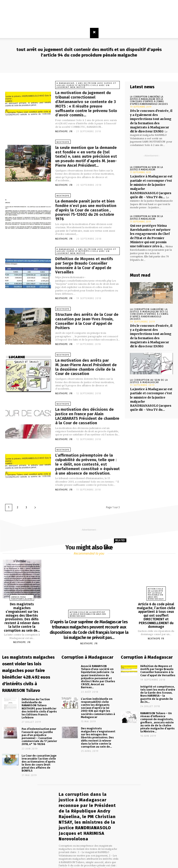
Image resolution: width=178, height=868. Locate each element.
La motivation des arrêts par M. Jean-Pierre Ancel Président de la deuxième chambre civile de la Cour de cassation (88, 354)
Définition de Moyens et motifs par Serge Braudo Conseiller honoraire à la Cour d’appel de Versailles (87, 256)
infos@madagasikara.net (94, 845)
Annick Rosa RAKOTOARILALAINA (22, 583)
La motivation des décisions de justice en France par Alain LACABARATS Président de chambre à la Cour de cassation (88, 403)
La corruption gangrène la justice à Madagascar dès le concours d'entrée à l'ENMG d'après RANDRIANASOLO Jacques (148, 100)
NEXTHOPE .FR (64, 130)
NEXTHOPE (63, 141)
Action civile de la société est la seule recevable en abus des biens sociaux (89, 600)
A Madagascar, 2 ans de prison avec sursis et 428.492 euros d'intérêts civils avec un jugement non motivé (87, 85)
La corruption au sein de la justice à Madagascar (146, 167)
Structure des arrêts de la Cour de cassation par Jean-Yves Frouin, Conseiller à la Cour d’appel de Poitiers (85, 309)
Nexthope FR (156, 623)
